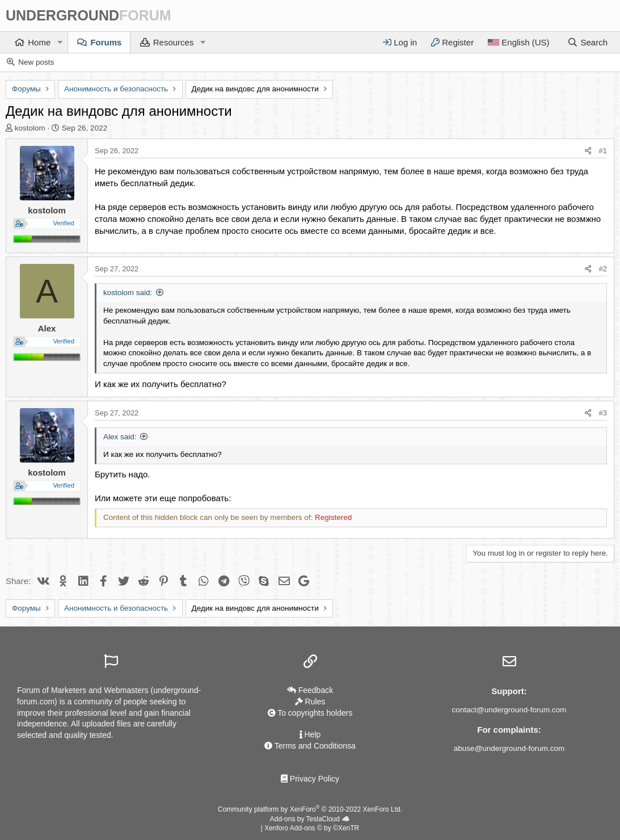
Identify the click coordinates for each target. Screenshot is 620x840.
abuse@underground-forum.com (509, 748)
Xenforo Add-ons (312, 829)
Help (310, 734)
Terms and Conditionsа (310, 746)
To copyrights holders (310, 713)
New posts (36, 62)
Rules (310, 702)
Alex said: (120, 437)
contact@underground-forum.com (509, 710)
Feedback (310, 690)
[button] (60, 42)
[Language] (518, 42)
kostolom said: (128, 293)
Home (39, 42)
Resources (174, 42)
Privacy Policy (310, 779)
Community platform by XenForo (310, 809)
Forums (106, 42)
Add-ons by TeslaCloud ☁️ (310, 819)
